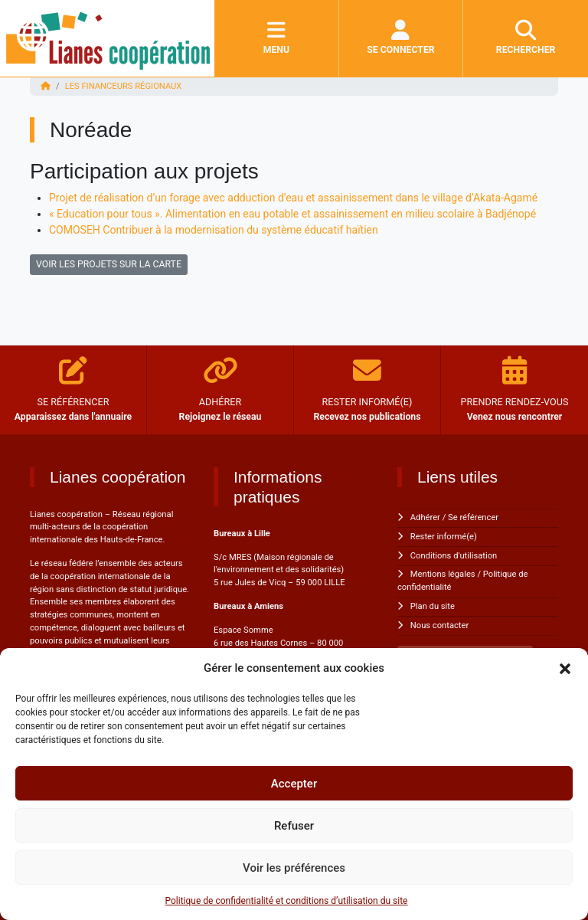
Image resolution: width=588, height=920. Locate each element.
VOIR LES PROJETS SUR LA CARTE (109, 264)
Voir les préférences (294, 868)
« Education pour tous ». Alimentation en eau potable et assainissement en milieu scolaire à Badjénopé (292, 214)
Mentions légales (443, 574)
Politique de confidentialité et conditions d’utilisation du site (287, 901)
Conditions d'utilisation (454, 556)
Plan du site (433, 606)
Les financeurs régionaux (124, 86)
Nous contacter (439, 625)
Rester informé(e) (444, 537)
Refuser (294, 826)
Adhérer (425, 517)
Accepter (294, 784)
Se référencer (473, 517)
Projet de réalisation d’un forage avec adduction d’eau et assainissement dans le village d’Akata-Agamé (293, 198)
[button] (565, 668)
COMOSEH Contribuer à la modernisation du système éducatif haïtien (214, 230)
